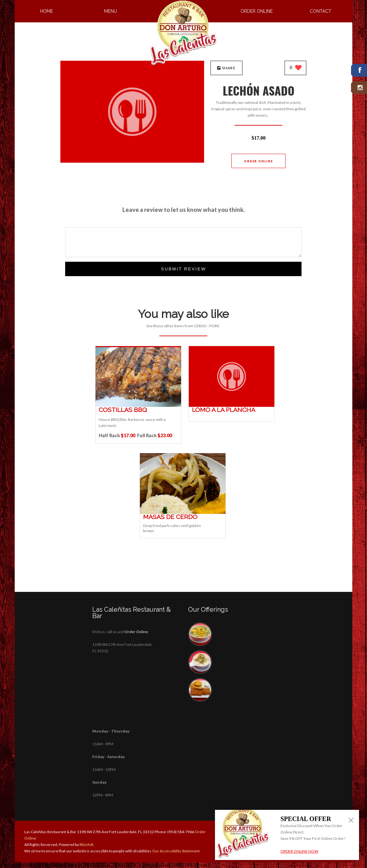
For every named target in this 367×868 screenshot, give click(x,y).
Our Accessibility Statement (176, 851)
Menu (111, 11)
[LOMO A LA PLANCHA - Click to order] (232, 405)
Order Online (257, 11)
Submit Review (183, 269)
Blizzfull (86, 845)
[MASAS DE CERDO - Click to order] (183, 512)
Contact (321, 11)
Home (46, 11)
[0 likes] (296, 68)
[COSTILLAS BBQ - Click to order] (138, 405)
